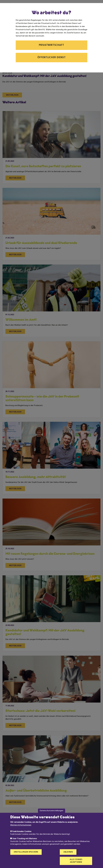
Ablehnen (68, 858)
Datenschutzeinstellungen (51, 816)
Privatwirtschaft (51, 45)
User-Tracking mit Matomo (25, 844)
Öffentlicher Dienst (52, 58)
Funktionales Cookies (22, 837)
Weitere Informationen (21, 831)
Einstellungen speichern (26, 858)
